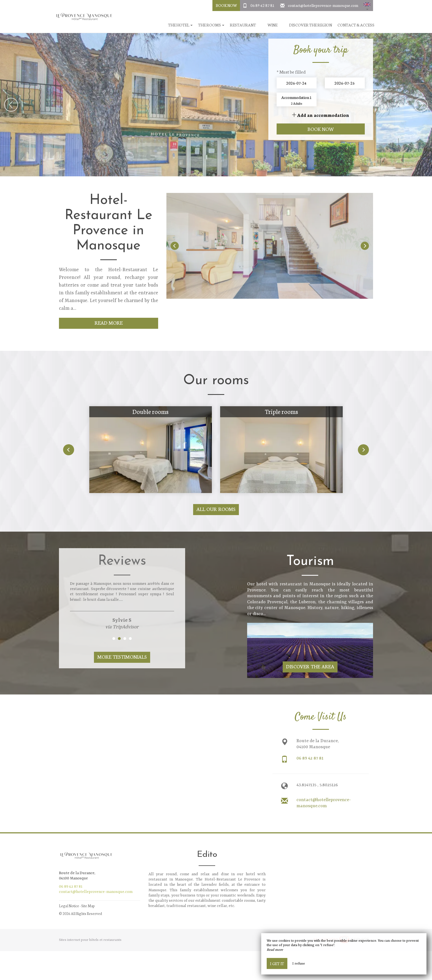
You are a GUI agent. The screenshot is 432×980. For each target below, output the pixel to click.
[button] (367, 6)
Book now (321, 129)
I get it (277, 963)
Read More (109, 323)
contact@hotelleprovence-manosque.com (323, 5)
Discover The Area (310, 666)
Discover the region (310, 25)
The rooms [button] (211, 25)
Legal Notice (69, 906)
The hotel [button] (180, 25)
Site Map (88, 906)
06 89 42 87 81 (263, 5)
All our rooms (216, 509)
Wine (272, 25)
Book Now (226, 5)
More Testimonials (122, 657)
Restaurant (243, 25)
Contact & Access (356, 25)
